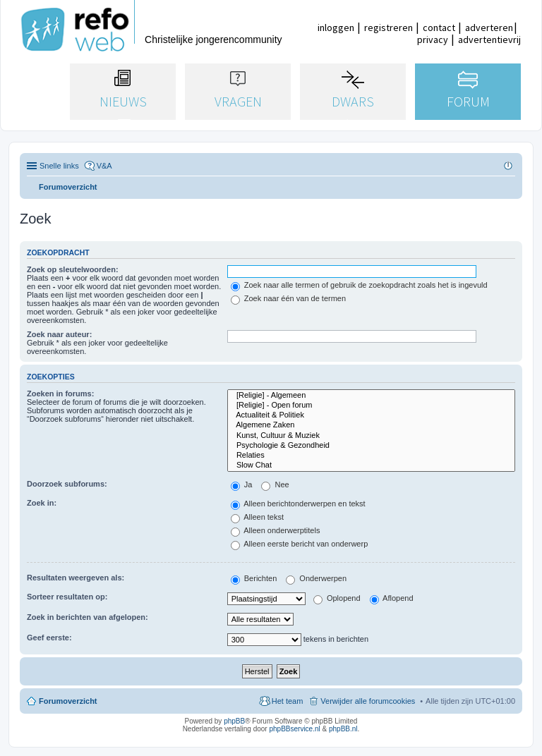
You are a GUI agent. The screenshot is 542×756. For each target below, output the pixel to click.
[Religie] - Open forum (371, 406)
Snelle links (59, 166)
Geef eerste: (49, 638)
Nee (275, 484)
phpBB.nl (343, 729)
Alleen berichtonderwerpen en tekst (298, 504)
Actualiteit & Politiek (371, 415)
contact (439, 28)
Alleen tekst (257, 517)
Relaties (371, 456)
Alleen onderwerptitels (276, 530)
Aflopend (392, 598)
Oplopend (337, 598)
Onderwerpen (316, 578)
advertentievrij (489, 39)
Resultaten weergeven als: (76, 578)
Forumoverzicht (68, 701)
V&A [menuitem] (104, 166)
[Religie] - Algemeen (371, 396)
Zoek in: (42, 503)
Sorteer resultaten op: (67, 597)
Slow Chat (371, 465)
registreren (389, 28)
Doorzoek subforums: (67, 484)
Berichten (254, 578)
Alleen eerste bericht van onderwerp (300, 544)
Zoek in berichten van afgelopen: (88, 617)
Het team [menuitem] (288, 701)
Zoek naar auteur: (59, 334)
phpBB (234, 721)
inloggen (336, 28)
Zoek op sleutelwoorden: (73, 269)
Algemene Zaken (371, 425)
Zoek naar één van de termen (288, 298)
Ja (242, 484)
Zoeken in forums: (60, 394)
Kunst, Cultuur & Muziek (371, 436)
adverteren (489, 28)
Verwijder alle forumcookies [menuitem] (368, 701)
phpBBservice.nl (294, 729)
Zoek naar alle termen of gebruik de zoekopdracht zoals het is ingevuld (359, 285)
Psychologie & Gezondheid (371, 446)
